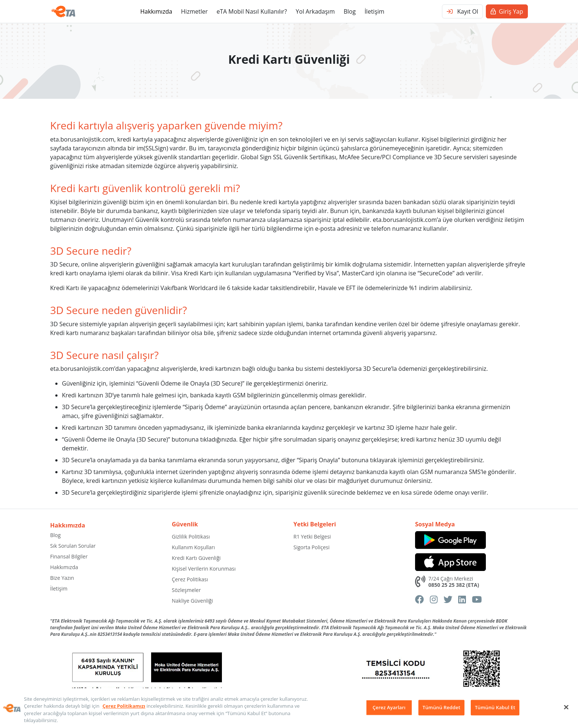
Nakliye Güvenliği (192, 601)
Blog (350, 11)
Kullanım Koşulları (193, 547)
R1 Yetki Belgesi (312, 537)
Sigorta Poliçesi (311, 547)
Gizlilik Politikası (191, 537)
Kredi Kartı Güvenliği (196, 558)
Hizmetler (194, 11)
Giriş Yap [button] (507, 11)
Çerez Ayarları (389, 707)
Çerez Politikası (190, 579)
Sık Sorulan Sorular (73, 546)
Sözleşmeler (186, 590)
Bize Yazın (62, 578)
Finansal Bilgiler (69, 556)
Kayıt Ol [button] (462, 11)
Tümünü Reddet (441, 707)
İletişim (375, 11)
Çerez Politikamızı (124, 706)
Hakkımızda (156, 11)
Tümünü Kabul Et (495, 707)
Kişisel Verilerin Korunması (204, 569)
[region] (289, 708)
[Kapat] (566, 707)
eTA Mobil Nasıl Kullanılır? (252, 11)
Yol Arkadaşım (315, 11)
